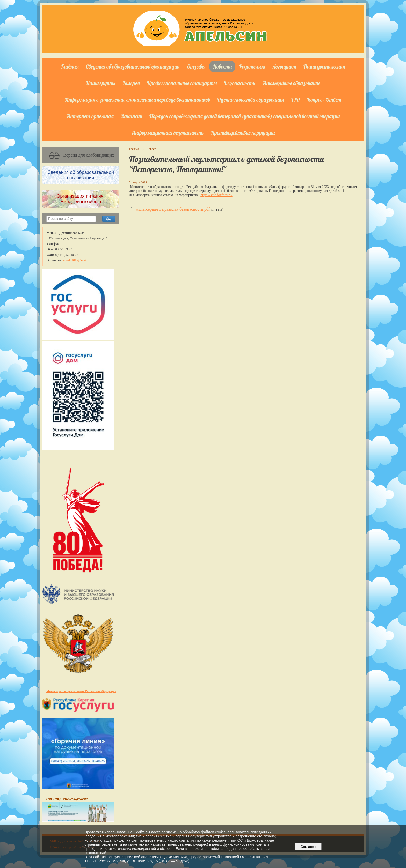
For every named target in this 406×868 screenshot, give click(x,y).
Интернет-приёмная (90, 116)
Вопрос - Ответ (324, 100)
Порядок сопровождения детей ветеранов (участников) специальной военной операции (245, 116)
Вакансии (132, 116)
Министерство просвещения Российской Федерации (81, 691)
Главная (70, 66)
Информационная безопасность (168, 133)
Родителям (252, 66)
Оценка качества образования (251, 100)
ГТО (296, 100)
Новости (222, 66)
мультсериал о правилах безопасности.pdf (173, 209)
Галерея (131, 83)
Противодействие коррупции (243, 133)
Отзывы (196, 66)
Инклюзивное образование (291, 83)
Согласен (308, 847)
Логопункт (284, 66)
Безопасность (240, 83)
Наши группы (101, 83)
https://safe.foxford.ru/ (216, 195)
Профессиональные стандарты (182, 83)
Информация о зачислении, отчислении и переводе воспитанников (137, 100)
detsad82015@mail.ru (76, 260)
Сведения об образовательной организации (133, 66)
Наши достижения (324, 66)
